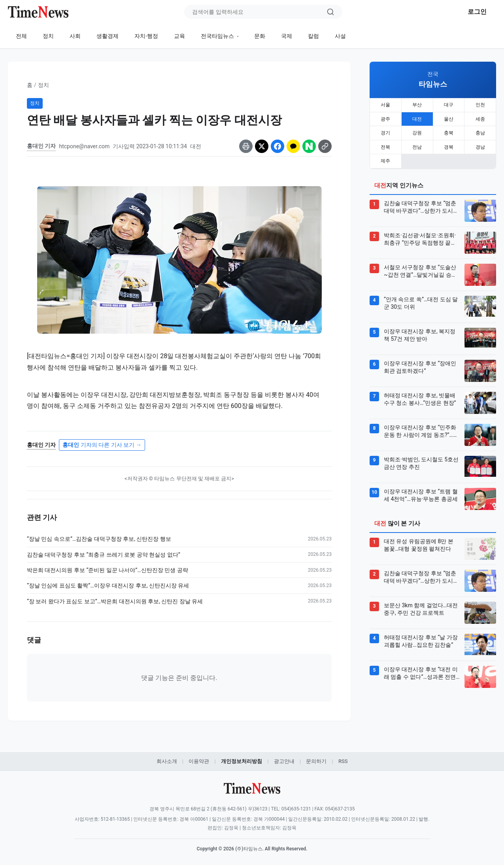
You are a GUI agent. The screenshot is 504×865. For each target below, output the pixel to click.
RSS (343, 761)
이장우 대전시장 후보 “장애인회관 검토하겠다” (420, 365)
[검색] (330, 12)
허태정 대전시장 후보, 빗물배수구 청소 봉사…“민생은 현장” (420, 397)
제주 (385, 159)
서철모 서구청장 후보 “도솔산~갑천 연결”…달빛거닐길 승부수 (420, 269)
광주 (385, 118)
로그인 (477, 12)
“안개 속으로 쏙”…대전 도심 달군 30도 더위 (421, 300)
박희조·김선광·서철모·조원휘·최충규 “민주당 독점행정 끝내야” (420, 237)
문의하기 (316, 761)
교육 (179, 36)
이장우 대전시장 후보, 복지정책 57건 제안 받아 (420, 332)
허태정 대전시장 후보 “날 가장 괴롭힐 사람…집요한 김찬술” (421, 638)
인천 (480, 105)
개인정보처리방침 (242, 761)
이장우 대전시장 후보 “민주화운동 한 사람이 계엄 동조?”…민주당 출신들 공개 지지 (421, 429)
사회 (75, 36)
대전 (417, 118)
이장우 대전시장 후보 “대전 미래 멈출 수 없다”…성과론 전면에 (421, 671)
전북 (385, 145)
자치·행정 (146, 36)
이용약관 (199, 761)
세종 (480, 118)
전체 (21, 36)
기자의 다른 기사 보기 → (102, 445)
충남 (480, 132)
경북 (449, 145)
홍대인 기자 (41, 146)
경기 (385, 132)
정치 (48, 36)
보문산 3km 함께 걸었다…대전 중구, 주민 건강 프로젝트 (421, 606)
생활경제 (108, 36)
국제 (287, 36)
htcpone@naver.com (84, 146)
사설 (340, 36)
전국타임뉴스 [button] (218, 36)
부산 (417, 105)
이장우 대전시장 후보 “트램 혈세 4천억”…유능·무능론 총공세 (421, 493)
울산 (449, 118)
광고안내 (284, 761)
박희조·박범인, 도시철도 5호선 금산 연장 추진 (421, 461)
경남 (480, 145)
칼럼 (313, 36)
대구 (449, 105)
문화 (260, 36)
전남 (417, 145)
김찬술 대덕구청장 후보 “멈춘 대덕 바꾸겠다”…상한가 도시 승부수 (420, 205)
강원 (417, 132)
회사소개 (167, 761)
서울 (385, 105)
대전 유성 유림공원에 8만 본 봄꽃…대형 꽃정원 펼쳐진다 (419, 542)
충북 (449, 132)
